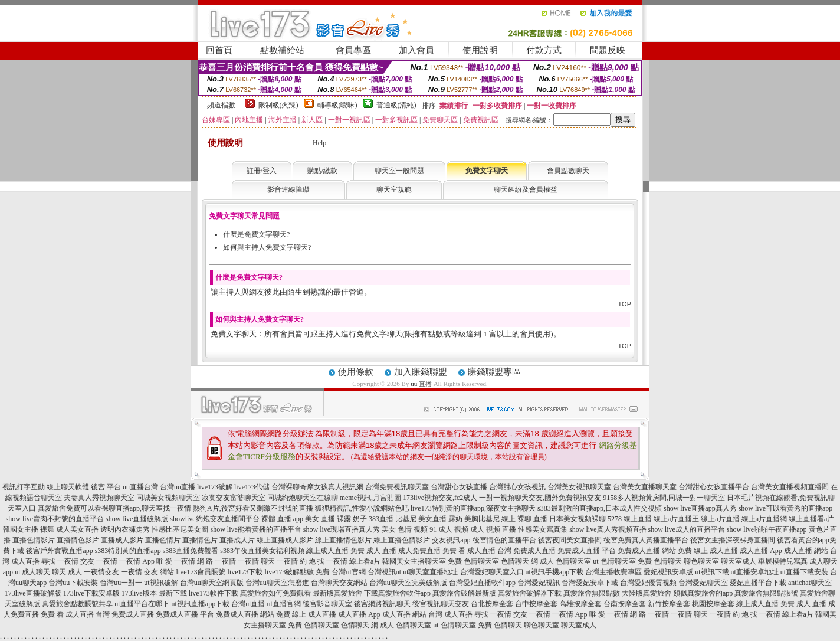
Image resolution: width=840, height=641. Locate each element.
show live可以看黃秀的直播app (786, 508)
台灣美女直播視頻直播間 (790, 487)
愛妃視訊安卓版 (668, 572)
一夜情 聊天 (256, 561)
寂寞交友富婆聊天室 (234, 498)
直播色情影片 (34, 540)
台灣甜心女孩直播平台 (714, 487)
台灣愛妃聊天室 (703, 583)
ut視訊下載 (712, 572)
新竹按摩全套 (669, 604)
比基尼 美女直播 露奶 (429, 519)
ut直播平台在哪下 (142, 604)
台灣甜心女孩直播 (459, 487)
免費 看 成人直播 (469, 551)
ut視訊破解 (161, 583)
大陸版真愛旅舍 (647, 593)
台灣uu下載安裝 (73, 583)
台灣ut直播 (248, 604)
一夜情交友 (101, 572)
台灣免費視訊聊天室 (397, 487)
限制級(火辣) (278, 105)
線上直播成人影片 (285, 540)
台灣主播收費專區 (613, 572)
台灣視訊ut (384, 572)
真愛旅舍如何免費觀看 (275, 593)
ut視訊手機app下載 (555, 572)
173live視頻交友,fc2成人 (440, 498)
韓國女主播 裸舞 (29, 529)
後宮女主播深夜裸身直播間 (733, 540)
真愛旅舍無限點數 (592, 593)
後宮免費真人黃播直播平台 (646, 540)
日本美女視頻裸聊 (577, 519)
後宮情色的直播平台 (504, 540)
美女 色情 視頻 (405, 529)
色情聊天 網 (519, 561)
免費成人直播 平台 (587, 551)
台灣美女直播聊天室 (645, 487)
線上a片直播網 (764, 519)
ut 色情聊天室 (614, 561)
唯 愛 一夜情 (176, 561)
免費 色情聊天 (660, 561)
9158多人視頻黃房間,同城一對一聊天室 (664, 498)
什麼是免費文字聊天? (256, 234)
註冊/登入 (262, 171)
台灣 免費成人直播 (526, 551)
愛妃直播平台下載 (758, 583)
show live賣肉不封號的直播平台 (55, 519)
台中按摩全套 (536, 604)
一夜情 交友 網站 (147, 572)
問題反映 (608, 50)
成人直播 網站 (806, 551)
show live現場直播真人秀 (342, 529)
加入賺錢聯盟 (421, 372)
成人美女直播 (77, 529)
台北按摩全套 (492, 604)
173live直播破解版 (33, 593)
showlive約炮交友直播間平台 (214, 519)
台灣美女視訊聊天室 (579, 487)
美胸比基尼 (482, 519)
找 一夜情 (332, 561)
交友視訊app (451, 540)
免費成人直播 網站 (647, 551)
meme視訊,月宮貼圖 (370, 498)
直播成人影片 (122, 540)
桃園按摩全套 (713, 604)
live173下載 (245, 572)
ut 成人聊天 (32, 572)
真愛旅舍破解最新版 (464, 593)
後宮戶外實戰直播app (59, 551)
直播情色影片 (78, 540)
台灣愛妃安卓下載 (590, 583)
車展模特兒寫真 (783, 561)
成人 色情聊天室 (565, 561)
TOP (625, 304)
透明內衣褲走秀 (125, 529)
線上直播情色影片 (343, 540)
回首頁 (219, 50)
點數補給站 (282, 50)
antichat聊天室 (810, 583)
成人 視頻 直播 (493, 529)
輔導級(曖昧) (337, 105)
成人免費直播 (419, 551)
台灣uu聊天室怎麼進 (277, 583)
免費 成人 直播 (373, 551)
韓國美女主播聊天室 (414, 561)
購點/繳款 (322, 171)
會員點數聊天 (568, 171)
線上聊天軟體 (68, 487)
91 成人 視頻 (449, 529)
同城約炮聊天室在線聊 (303, 498)
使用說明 (480, 50)
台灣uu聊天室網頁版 (212, 583)
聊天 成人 (67, 572)
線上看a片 (365, 561)
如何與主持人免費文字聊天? (267, 247)
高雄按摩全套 (580, 604)
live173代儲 (252, 487)
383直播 (381, 519)
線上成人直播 (327, 551)
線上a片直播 (720, 519)
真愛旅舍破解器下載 (530, 593)
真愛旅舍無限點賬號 (766, 593)
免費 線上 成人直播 (708, 551)
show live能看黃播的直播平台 (255, 529)
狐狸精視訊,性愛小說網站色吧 (362, 508)
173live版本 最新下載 (154, 593)
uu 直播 (421, 384)
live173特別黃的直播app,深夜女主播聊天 (473, 508)
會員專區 (353, 50)
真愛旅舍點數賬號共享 (77, 604)
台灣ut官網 (348, 572)
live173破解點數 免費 (297, 572)
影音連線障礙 (288, 189)
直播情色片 (200, 540)
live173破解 (215, 487)
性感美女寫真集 (543, 529)
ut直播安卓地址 (755, 572)
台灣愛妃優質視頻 (648, 583)
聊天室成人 (739, 561)
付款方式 (544, 50)
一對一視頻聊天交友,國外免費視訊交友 (540, 498)
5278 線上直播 (630, 519)
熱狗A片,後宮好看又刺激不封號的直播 (253, 508)
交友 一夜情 (99, 561)
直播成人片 (237, 540)
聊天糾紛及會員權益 (526, 189)
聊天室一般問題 (399, 171)
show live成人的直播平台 (687, 529)
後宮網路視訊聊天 (382, 604)
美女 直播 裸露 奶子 (336, 519)
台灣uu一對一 (121, 583)
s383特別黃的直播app (128, 551)
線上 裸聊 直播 (524, 519)
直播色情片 (163, 540)
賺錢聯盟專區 (494, 372)
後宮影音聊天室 (327, 604)
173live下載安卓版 (91, 593)
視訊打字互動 (24, 487)
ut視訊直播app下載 (200, 604)
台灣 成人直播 (450, 614)
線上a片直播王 (676, 519)
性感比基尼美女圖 (180, 529)
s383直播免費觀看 (191, 551)
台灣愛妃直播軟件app (482, 583)
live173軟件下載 (214, 593)
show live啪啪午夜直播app (767, 529)
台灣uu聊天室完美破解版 (408, 583)
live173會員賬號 (201, 572)
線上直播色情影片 (402, 540)
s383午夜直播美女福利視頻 (262, 551)
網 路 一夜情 (216, 561)
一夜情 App (137, 561)
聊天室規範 (394, 189)
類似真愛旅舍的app (703, 593)
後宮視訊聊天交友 (441, 604)
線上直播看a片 (811, 519)
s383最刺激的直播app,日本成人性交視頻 (600, 508)
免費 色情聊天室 (473, 561)
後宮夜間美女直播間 (570, 540)
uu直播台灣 (140, 487)
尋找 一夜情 (60, 561)
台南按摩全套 (625, 604)
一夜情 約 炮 (296, 561)
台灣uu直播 (178, 487)
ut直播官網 (284, 604)
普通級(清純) (396, 105)
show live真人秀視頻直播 (608, 529)
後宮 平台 (106, 487)
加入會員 (416, 50)
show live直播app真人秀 (700, 508)
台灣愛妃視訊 (539, 583)
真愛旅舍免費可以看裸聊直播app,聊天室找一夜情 (114, 508)
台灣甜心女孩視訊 (517, 487)
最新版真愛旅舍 (337, 593)
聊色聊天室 (701, 561)
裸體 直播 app (282, 519)
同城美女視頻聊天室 (168, 498)
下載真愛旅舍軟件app (397, 593)
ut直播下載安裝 (804, 572)
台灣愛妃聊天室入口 (492, 572)
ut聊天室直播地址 (430, 572)
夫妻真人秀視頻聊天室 (99, 498)
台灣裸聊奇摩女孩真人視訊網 (317, 487)
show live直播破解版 (137, 519)
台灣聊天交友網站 (339, 583)
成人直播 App (761, 551)
